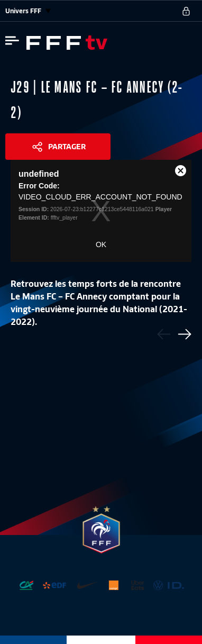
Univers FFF (28, 11)
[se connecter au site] (186, 11)
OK (101, 244)
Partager (67, 147)
